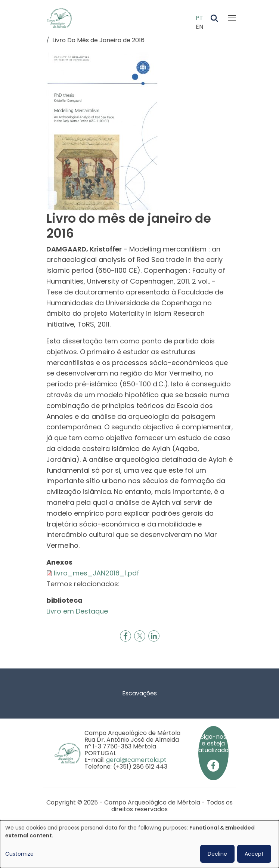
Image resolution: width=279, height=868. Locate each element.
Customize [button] (19, 854)
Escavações (139, 693)
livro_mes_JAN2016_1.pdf (97, 573)
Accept (254, 854)
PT (199, 18)
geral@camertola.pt (136, 760)
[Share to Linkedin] (154, 636)
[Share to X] (140, 636)
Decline (217, 854)
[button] (102, 130)
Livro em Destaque (77, 611)
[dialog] (139, 844)
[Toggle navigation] (232, 18)
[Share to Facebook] (125, 636)
